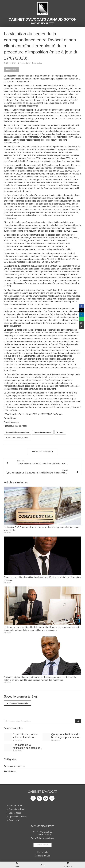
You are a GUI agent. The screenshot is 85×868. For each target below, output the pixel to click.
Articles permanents (13, 766)
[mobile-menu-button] (42, 865)
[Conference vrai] (8, 747)
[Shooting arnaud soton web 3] (8, 737)
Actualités (8, 771)
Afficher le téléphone (45, 838)
